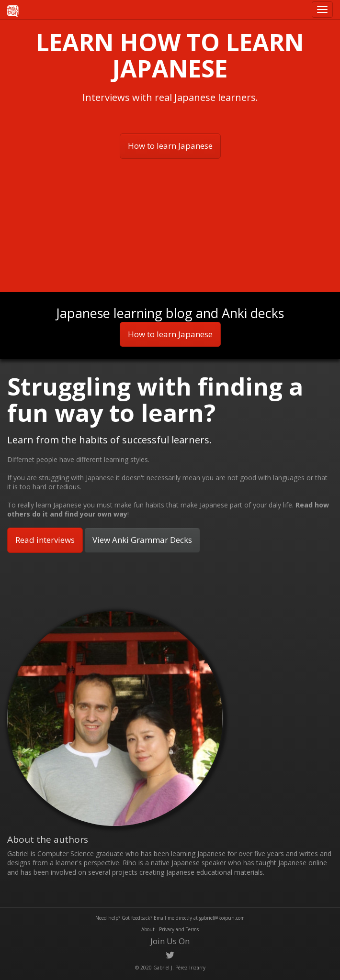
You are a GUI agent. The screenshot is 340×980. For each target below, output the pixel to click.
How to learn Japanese (170, 146)
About (148, 929)
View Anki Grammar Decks (142, 540)
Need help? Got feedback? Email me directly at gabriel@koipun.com (170, 918)
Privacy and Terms (179, 929)
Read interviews (45, 540)
